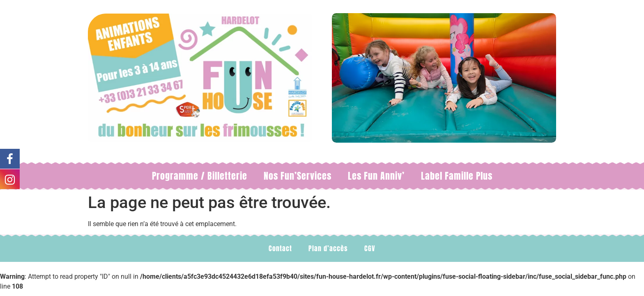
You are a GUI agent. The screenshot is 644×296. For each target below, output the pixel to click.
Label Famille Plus (457, 176)
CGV (370, 248)
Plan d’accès (328, 248)
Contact (280, 248)
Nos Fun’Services (298, 176)
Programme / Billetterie (200, 176)
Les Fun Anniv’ (376, 176)
